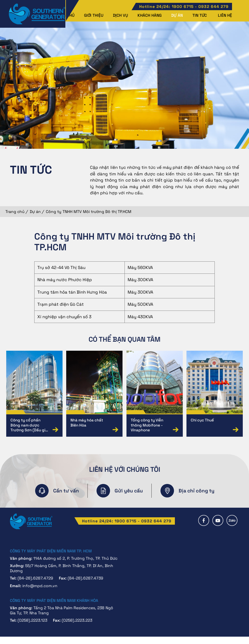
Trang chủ (15, 212)
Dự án (177, 15)
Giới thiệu (94, 15)
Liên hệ (225, 15)
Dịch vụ (120, 15)
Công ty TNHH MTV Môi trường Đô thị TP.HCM (89, 212)
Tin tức (200, 15)
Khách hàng (150, 15)
